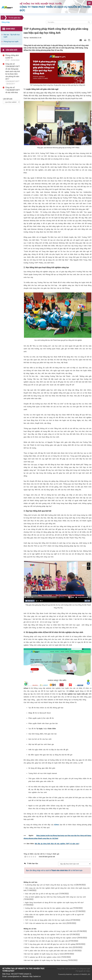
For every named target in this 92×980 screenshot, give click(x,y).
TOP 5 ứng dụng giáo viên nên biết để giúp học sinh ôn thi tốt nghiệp (50, 944)
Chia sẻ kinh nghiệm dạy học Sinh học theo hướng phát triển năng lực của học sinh (55, 897)
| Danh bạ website (70, 969)
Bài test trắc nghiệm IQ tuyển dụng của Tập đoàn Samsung (46, 960)
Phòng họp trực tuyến (11, 42)
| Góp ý (88, 971)
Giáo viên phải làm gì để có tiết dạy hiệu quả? (42, 894)
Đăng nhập (6, 22)
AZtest (56, 825)
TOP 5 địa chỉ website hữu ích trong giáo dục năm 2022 (45, 923)
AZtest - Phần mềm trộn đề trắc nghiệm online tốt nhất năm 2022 (48, 947)
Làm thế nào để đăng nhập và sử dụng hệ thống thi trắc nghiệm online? (51, 938)
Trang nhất (60, 969)
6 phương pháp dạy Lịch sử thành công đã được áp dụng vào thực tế (50, 885)
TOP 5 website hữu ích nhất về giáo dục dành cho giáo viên (46, 941)
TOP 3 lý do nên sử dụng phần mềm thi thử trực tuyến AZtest (47, 920)
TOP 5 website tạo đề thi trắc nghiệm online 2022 (43, 957)
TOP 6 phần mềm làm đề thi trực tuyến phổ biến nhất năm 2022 (48, 951)
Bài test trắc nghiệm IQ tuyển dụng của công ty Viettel (44, 954)
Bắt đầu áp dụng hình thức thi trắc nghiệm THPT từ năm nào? (57, 844)
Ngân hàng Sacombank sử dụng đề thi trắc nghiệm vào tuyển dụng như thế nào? (54, 903)
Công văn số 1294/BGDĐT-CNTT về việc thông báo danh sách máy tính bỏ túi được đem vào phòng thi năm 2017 (13, 71)
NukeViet (69, 974)
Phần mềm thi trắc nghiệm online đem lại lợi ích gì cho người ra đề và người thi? (54, 915)
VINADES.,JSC (86, 974)
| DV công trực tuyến (83, 969)
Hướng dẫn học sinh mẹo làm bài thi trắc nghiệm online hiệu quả (49, 908)
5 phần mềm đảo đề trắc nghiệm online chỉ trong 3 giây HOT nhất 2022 (50, 931)
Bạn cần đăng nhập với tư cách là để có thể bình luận (54, 870)
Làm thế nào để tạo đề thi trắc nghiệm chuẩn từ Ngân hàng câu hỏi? (50, 911)
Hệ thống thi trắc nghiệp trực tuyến (41, 4)
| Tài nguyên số (80, 971)
